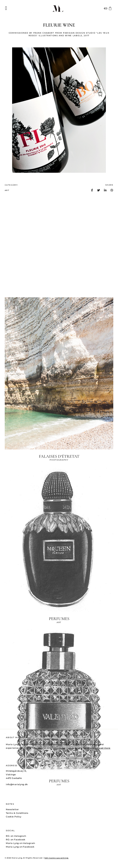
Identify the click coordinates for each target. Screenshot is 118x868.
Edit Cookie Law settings (57, 858)
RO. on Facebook (16, 840)
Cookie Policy (14, 817)
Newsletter (12, 809)
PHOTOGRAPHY (59, 863)
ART (7, 194)
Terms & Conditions (17, 813)
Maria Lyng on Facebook (20, 847)
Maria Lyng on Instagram (20, 843)
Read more (104, 748)
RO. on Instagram (16, 836)
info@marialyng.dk (17, 784)
